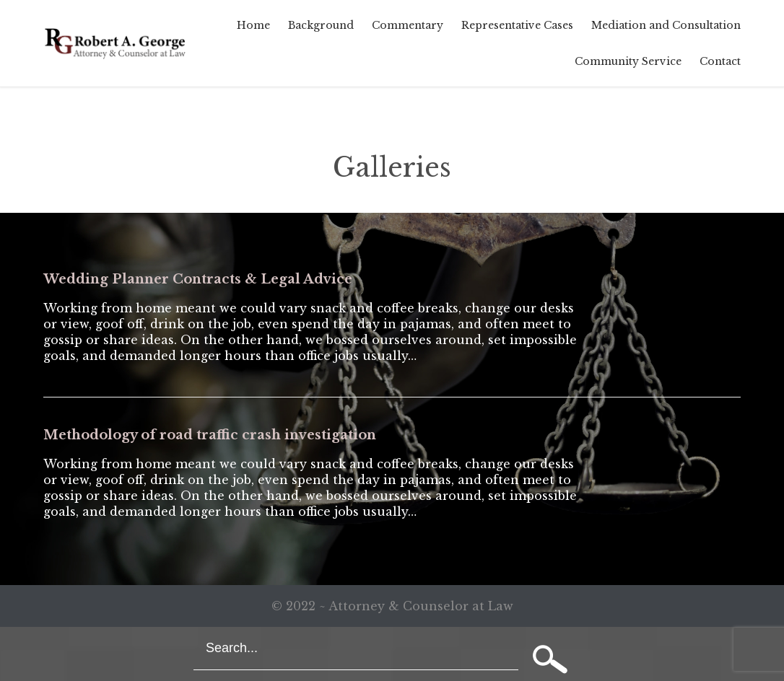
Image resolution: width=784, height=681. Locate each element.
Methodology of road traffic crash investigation (210, 435)
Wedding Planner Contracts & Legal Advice (198, 279)
